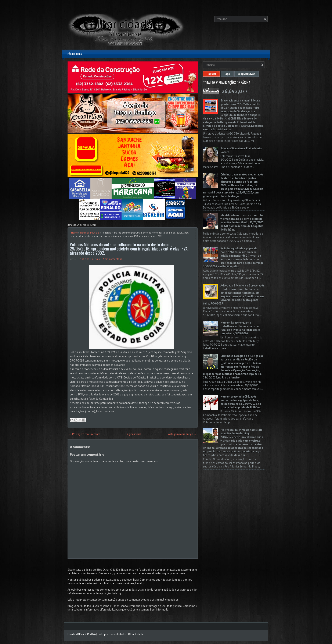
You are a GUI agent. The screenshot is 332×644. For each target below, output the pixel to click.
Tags (227, 74)
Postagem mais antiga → (182, 434)
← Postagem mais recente (84, 434)
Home (74, 233)
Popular (211, 74)
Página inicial (75, 54)
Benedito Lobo (118, 634)
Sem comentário (113, 259)
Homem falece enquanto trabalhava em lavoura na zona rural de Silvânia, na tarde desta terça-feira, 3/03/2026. (240, 328)
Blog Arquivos (247, 74)
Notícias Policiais (90, 233)
